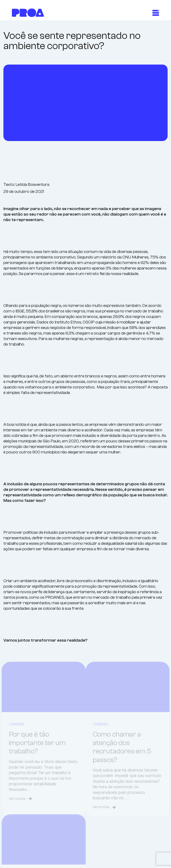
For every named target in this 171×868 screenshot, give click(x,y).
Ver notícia (18, 808)
